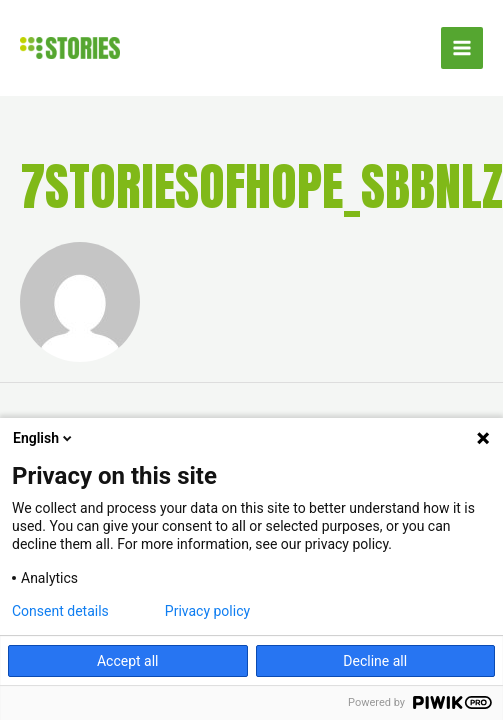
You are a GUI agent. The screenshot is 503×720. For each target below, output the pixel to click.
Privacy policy (207, 611)
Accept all (128, 661)
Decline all (375, 661)
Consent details (60, 611)
